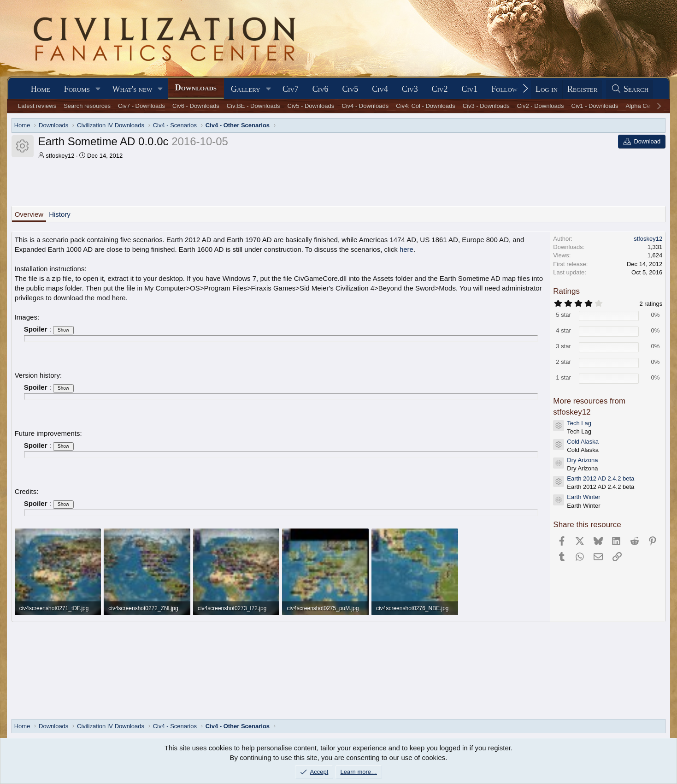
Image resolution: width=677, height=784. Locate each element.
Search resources (87, 106)
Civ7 (291, 89)
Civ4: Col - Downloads (426, 106)
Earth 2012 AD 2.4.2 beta (600, 478)
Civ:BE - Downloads (253, 106)
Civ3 (410, 89)
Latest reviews (37, 106)
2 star (563, 362)
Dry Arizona (582, 460)
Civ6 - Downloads (196, 106)
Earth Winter (583, 497)
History (60, 214)
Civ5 (350, 89)
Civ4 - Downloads (365, 106)
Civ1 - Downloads (595, 106)
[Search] (630, 89)
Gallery (246, 89)
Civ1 (469, 89)
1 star (563, 377)
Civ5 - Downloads (311, 106)
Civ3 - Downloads (486, 106)
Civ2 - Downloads (541, 106)
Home (41, 89)
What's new (132, 89)
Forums (77, 89)
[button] (98, 89)
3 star (563, 346)
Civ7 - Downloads (141, 106)
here (406, 249)
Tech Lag (579, 423)
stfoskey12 (60, 156)
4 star (563, 330)
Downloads (196, 88)
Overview (29, 214)
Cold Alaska (583, 442)
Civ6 (321, 89)
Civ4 (380, 89)
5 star (563, 315)
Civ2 (440, 89)
